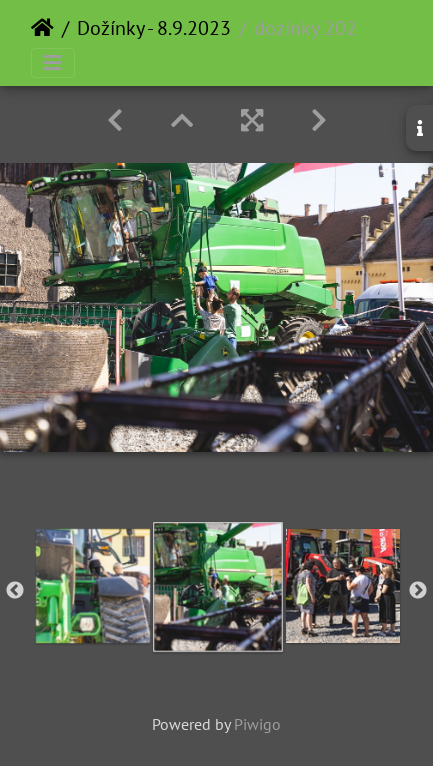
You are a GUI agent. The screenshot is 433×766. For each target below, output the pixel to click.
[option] (92, 586)
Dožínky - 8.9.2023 (154, 28)
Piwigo (257, 724)
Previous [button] (15, 591)
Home (42, 28)
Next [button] (418, 591)
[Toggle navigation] (53, 63)
